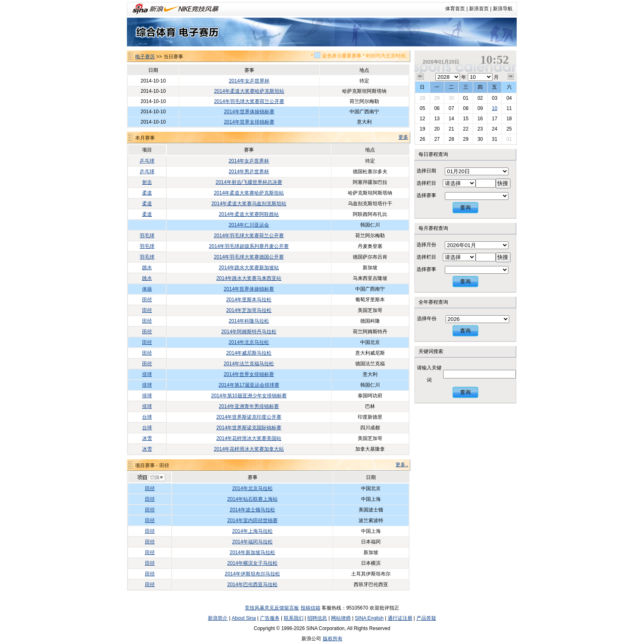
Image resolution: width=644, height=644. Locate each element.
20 (437, 129)
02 (480, 98)
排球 (147, 374)
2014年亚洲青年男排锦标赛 (249, 406)
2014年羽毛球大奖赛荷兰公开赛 (249, 101)
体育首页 (455, 9)
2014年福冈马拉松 (252, 542)
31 (494, 139)
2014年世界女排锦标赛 (249, 122)
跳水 (147, 268)
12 (422, 119)
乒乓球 (147, 161)
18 (509, 119)
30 (451, 98)
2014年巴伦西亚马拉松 (252, 584)
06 (437, 108)
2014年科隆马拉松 (249, 321)
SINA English (369, 618)
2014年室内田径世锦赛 (252, 520)
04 (509, 98)
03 (494, 98)
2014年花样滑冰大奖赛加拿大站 (249, 449)
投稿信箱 (310, 608)
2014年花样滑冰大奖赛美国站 (249, 438)
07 (451, 108)
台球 (147, 417)
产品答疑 (426, 618)
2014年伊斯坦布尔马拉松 (252, 574)
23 (480, 129)
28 (422, 98)
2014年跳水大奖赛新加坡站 (249, 268)
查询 (465, 207)
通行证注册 (400, 618)
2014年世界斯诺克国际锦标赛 (249, 428)
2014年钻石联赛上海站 (252, 499)
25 (509, 129)
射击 (147, 182)
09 (480, 108)
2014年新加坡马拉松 (252, 552)
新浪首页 (479, 9)
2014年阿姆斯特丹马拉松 (249, 332)
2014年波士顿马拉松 (252, 510)
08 (466, 108)
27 (437, 139)
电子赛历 (145, 57)
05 (422, 108)
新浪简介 (218, 618)
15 (466, 119)
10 (494, 108)
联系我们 (294, 618)
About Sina (244, 618)
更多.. (402, 465)
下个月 (511, 77)
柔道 (147, 193)
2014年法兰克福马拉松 (249, 364)
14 (451, 119)
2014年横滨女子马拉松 (252, 563)
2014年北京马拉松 (249, 342)
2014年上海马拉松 (252, 531)
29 (437, 98)
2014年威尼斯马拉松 (249, 353)
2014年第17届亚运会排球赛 (249, 385)
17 (494, 119)
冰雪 (147, 438)
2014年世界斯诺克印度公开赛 (249, 417)
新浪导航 (503, 9)
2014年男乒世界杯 (249, 172)
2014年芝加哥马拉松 (249, 310)
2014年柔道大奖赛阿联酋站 (249, 214)
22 (466, 129)
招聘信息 (317, 618)
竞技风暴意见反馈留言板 (272, 608)
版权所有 (333, 639)
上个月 (420, 77)
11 (509, 108)
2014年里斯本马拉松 (249, 300)
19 (422, 129)
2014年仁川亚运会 (249, 225)
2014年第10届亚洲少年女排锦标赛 (249, 396)
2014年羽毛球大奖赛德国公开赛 (249, 257)
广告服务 (270, 618)
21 (451, 129)
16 (480, 119)
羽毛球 (147, 236)
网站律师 (341, 618)
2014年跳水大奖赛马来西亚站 (249, 278)
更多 (403, 137)
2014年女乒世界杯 (249, 81)
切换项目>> (151, 478)
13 (437, 119)
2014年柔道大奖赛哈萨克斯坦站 (249, 91)
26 (422, 139)
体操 (147, 289)
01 (466, 98)
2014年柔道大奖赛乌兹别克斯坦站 (249, 204)
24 (494, 129)
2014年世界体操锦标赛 (249, 112)
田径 (147, 300)
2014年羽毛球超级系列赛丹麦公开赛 (249, 246)
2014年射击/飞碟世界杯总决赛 (249, 182)
